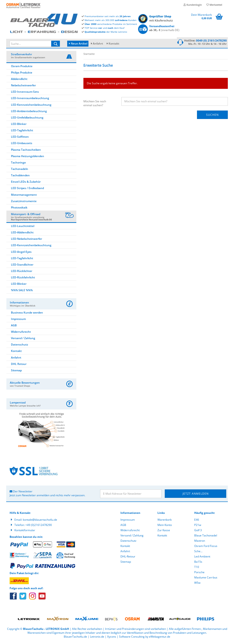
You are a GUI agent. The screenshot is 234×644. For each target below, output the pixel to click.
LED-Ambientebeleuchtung (29, 112)
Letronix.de (97, 638)
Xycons (112, 638)
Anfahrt (98, 44)
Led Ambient (202, 558)
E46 (197, 521)
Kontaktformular (25, 532)
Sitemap (16, 372)
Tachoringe (18, 164)
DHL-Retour (128, 558)
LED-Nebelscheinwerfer (27, 240)
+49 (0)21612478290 (39, 526)
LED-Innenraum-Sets (25, 93)
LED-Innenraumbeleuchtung (30, 100)
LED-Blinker (19, 125)
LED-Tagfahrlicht (22, 132)
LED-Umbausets (22, 145)
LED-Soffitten (20, 138)
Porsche (199, 574)
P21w (198, 526)
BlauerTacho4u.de (75, 638)
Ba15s (198, 563)
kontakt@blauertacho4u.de (40, 521)
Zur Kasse (164, 532)
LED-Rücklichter (22, 272)
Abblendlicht (19, 80)
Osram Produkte (22, 67)
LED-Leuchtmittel (23, 227)
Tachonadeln (20, 170)
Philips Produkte (22, 74)
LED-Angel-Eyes (21, 253)
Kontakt (114, 44)
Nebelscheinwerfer (23, 87)
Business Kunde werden (27, 314)
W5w (197, 584)
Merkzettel (214, 5)
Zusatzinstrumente (24, 202)
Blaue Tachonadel (206, 537)
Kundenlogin (193, 5)
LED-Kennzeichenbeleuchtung (31, 106)
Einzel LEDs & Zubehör (26, 183)
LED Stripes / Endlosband (27, 190)
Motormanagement (24, 196)
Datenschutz (20, 346)
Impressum (18, 320)
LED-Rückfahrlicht (23, 279)
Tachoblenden (20, 177)
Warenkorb (165, 521)
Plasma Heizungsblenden (28, 157)
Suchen (212, 116)
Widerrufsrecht (21, 333)
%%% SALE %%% (22, 292)
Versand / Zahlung (23, 339)
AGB (14, 327)
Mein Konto (165, 526)
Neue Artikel (78, 44)
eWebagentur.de (160, 638)
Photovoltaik (19, 209)
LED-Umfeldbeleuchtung (27, 119)
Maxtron (200, 542)
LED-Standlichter (22, 266)
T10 (197, 568)
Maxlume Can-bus (206, 579)
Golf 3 (198, 532)
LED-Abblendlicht (22, 234)
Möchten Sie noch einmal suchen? (95, 105)
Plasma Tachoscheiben (26, 151)
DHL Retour (19, 365)
